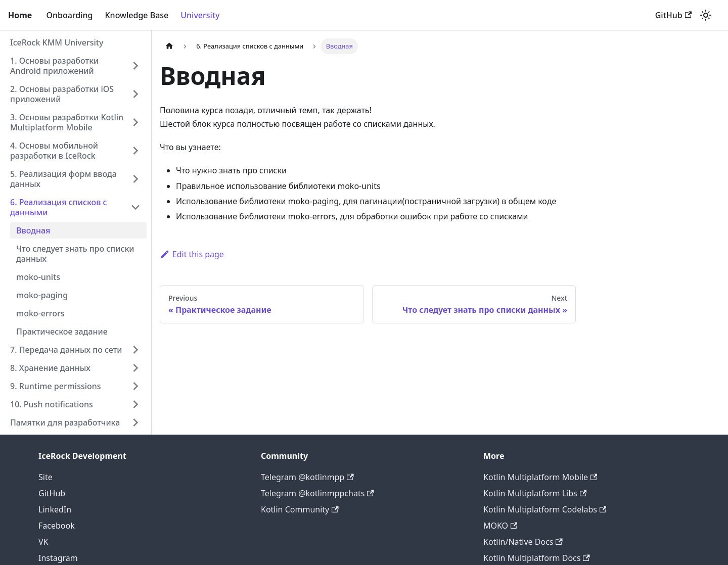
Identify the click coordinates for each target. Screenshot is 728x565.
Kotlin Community (300, 509)
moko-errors (40, 313)
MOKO (500, 526)
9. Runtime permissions (56, 386)
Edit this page (192, 254)
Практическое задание (62, 332)
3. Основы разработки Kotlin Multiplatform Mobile (67, 122)
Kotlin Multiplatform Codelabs (545, 509)
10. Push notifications (52, 404)
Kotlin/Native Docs (523, 542)
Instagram (58, 558)
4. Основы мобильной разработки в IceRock (54, 151)
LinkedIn (55, 509)
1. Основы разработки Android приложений (54, 66)
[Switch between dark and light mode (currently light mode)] (706, 15)
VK (43, 542)
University (200, 15)
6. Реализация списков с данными (59, 207)
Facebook (57, 526)
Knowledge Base (136, 15)
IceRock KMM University (57, 42)
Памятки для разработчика (65, 422)
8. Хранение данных (50, 368)
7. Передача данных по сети (66, 350)
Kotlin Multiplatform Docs (537, 558)
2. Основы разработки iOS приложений (62, 94)
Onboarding (69, 15)
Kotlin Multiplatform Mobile (540, 477)
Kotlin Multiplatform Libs (535, 493)
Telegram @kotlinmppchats (317, 493)
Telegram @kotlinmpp (307, 477)
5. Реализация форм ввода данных (63, 179)
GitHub (673, 15)
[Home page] (169, 46)
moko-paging (42, 295)
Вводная (33, 230)
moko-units (38, 277)
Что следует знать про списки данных (75, 254)
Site (45, 477)
